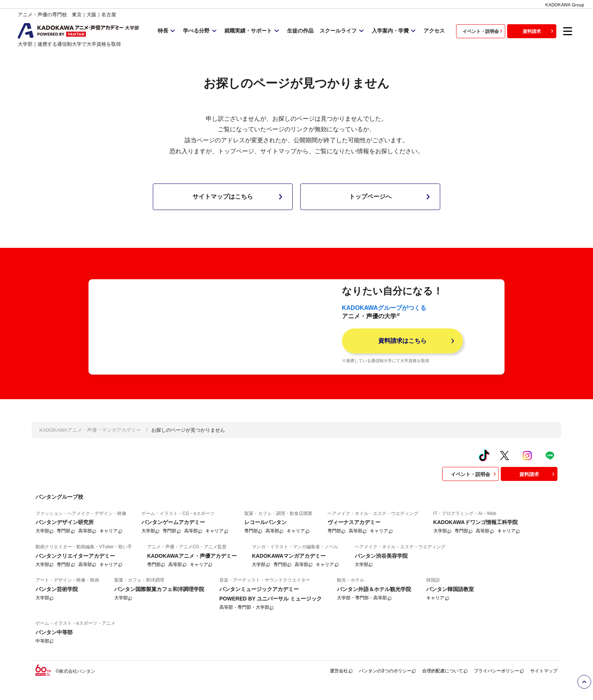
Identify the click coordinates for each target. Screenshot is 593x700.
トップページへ (391, 197)
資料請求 (539, 31)
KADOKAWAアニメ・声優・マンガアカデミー (90, 443)
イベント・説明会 (483, 31)
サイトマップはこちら (239, 197)
